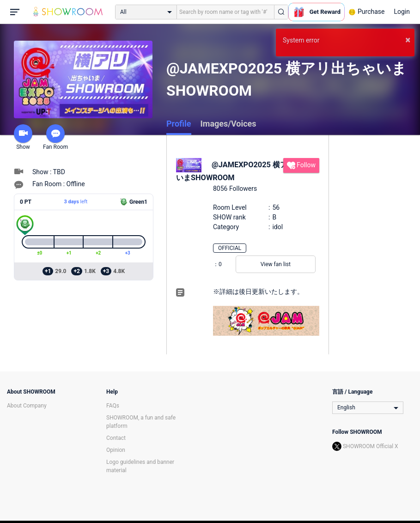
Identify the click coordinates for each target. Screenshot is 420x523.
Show (23, 137)
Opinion (116, 450)
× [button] (408, 40)
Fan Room (55, 137)
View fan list (276, 264)
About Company (27, 406)
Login (402, 12)
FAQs (113, 406)
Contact (116, 438)
